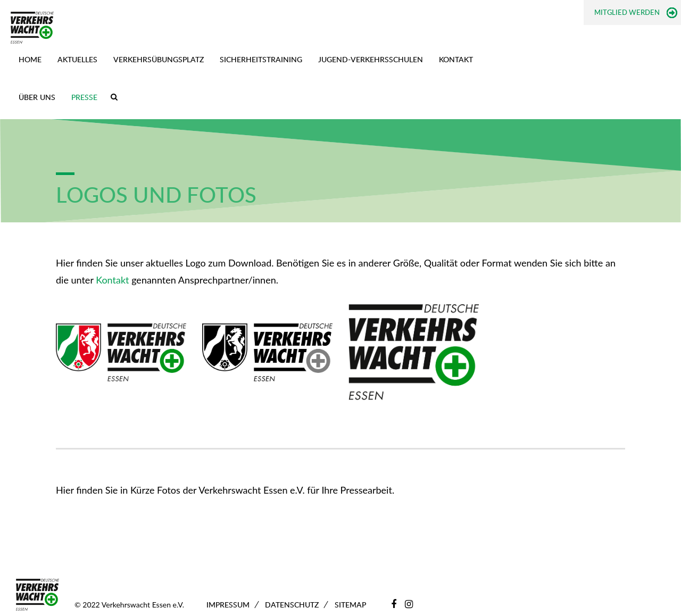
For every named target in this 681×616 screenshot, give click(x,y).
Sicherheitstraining (261, 59)
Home (30, 59)
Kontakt (456, 59)
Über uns (37, 97)
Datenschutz (292, 605)
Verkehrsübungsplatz (159, 59)
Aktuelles (77, 59)
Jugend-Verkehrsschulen (371, 59)
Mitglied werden (627, 12)
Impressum (228, 605)
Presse (84, 97)
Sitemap (350, 605)
